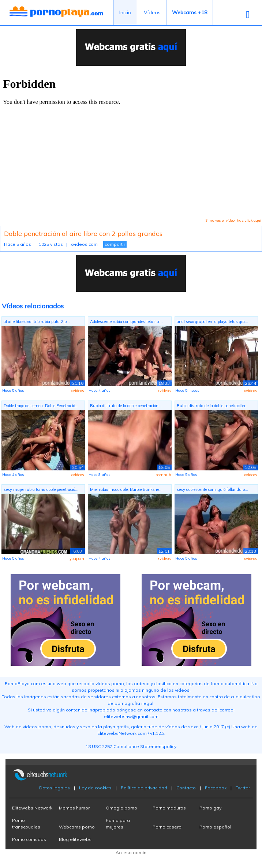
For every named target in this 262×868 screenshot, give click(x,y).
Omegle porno (121, 808)
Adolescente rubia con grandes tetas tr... (126, 322)
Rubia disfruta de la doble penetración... (126, 406)
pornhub (163, 475)
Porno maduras (169, 808)
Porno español (215, 827)
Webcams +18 (190, 12)
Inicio (125, 12)
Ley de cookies (95, 788)
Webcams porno (77, 827)
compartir (115, 244)
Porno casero (167, 827)
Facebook (216, 788)
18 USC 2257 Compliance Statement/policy (131, 746)
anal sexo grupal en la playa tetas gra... (212, 322)
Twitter (243, 788)
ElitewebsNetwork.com (122, 733)
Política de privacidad (144, 788)
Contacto (186, 788)
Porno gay (210, 808)
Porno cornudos (29, 839)
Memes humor (74, 808)
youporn (77, 559)
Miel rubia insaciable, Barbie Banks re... (126, 489)
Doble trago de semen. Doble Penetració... (41, 406)
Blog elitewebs (75, 839)
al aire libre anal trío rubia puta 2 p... (37, 322)
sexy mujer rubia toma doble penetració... (41, 489)
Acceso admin (131, 852)
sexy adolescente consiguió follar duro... (212, 489)
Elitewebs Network (32, 808)
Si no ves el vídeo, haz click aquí (233, 220)
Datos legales (55, 788)
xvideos (77, 391)
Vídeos (152, 12)
